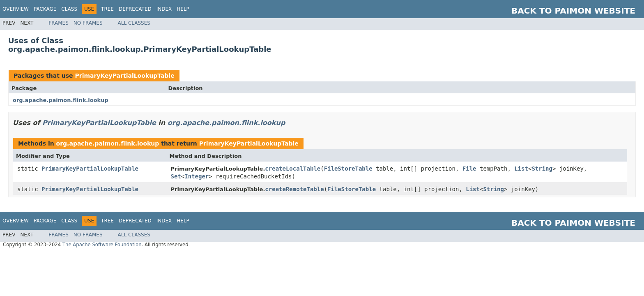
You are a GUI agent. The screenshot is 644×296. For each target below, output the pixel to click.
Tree (107, 9)
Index (164, 9)
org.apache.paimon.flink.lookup (61, 100)
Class (69, 9)
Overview (16, 9)
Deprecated (135, 9)
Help (183, 9)
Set (176, 176)
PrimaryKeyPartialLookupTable (124, 76)
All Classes (134, 23)
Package (45, 9)
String (542, 169)
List (521, 169)
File (469, 169)
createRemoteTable (294, 189)
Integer (197, 176)
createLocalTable (293, 169)
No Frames (88, 23)
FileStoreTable (348, 169)
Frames (59, 23)
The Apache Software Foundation (102, 245)
